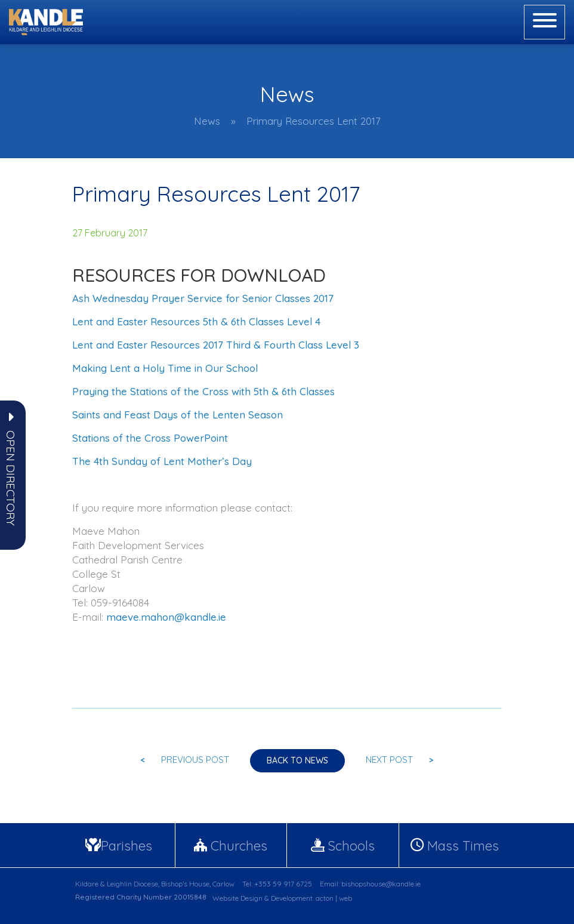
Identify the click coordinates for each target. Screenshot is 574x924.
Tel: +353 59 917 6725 (277, 884)
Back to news (297, 760)
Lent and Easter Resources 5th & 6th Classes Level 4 (196, 321)
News (207, 121)
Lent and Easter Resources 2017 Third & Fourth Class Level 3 (216, 345)
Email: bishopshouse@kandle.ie (370, 884)
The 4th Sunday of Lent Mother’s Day (162, 461)
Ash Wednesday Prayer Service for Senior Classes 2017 (203, 298)
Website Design (237, 898)
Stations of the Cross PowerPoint (150, 438)
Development (292, 898)
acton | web (334, 898)
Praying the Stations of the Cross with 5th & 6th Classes (203, 391)
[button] (11, 478)
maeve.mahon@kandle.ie (166, 617)
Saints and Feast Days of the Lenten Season (178, 415)
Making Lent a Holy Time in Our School (165, 368)
